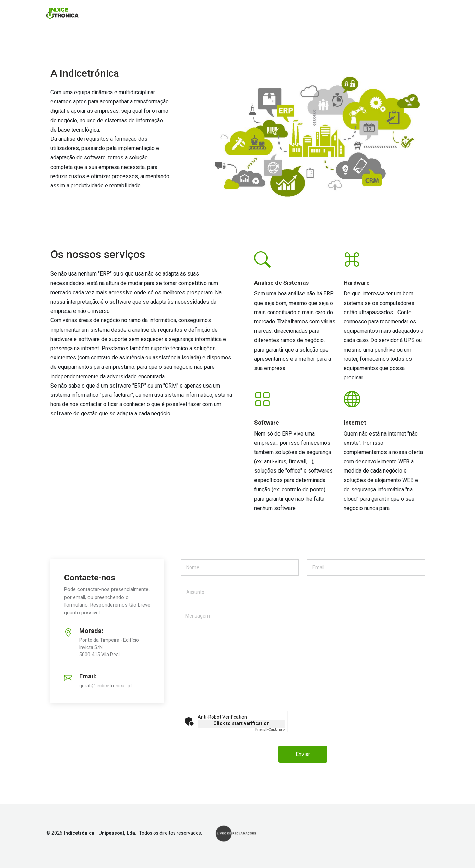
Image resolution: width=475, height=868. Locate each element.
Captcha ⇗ (270, 729)
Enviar (303, 754)
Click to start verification (241, 723)
